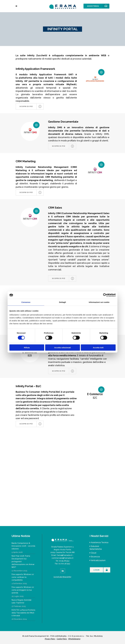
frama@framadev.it (65, 555)
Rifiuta (27, 347)
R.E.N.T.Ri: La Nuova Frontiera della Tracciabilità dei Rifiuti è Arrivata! (23, 613)
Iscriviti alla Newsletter (62, 577)
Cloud (94, 553)
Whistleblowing (74, 639)
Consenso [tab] (26, 302)
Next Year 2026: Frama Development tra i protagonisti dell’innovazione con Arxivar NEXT (23, 562)
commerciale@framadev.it (62, 558)
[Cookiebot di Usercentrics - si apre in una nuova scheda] (105, 295)
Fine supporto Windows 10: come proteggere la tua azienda (23, 590)
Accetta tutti (98, 347)
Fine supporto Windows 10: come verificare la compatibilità (23, 577)
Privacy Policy (50, 639)
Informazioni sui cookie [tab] (99, 302)
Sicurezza (95, 557)
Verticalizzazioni (98, 560)
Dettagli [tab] (62, 302)
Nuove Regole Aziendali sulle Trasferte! (21, 601)
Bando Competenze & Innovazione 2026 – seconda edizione (23, 546)
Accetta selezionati (62, 347)
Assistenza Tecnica (100, 542)
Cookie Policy (62, 639)
